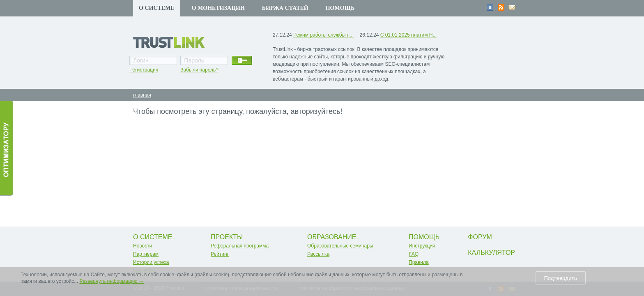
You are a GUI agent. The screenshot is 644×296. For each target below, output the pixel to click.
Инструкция (422, 246)
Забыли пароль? (199, 70)
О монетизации (218, 8)
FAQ (414, 254)
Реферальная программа (240, 246)
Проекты (227, 237)
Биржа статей (285, 8)
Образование (332, 237)
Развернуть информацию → (112, 281)
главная (142, 95)
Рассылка (318, 254)
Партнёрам (146, 254)
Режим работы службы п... (323, 35)
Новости (143, 246)
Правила (419, 262)
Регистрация (144, 70)
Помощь (340, 8)
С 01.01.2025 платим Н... (409, 35)
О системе (157, 8)
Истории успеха (151, 262)
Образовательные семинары (340, 246)
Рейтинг (220, 254)
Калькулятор (491, 253)
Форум (480, 237)
